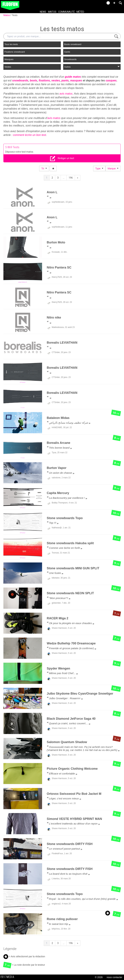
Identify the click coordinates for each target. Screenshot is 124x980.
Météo (80, 12)
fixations (44, 80)
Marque (113, 168)
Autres (92, 67)
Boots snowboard (73, 44)
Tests (15, 15)
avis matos (66, 94)
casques (111, 80)
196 (71, 178)
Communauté (66, 12)
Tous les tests (11, 44)
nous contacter (114, 977)
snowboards (20, 80)
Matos (52, 12)
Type (99, 168)
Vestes (8, 67)
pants (65, 80)
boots (34, 80)
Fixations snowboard (15, 52)
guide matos (73, 77)
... (64, 178)
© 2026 (99, 977)
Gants (67, 52)
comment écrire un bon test (29, 135)
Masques (9, 59)
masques (76, 80)
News (43, 12)
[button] (114, 3)
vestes (56, 80)
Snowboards (70, 59)
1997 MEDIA (8, 977)
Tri (44, 168)
